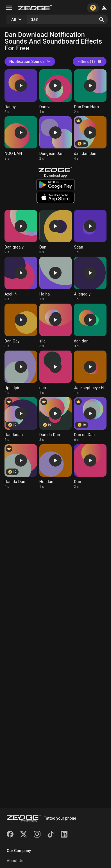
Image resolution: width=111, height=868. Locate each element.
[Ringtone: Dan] (56, 232)
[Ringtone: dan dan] (90, 326)
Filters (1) (90, 62)
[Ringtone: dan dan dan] (90, 139)
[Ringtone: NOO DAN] (21, 139)
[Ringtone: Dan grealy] (21, 232)
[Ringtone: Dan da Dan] (56, 420)
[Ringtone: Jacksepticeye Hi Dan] (90, 373)
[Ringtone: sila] (56, 326)
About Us (15, 861)
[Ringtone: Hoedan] (56, 467)
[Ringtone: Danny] (21, 92)
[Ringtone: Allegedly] (90, 279)
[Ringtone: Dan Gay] (21, 326)
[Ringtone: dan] (56, 373)
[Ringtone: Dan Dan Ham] (90, 92)
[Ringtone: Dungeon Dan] (56, 139)
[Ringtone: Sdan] (90, 232)
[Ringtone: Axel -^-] (21, 279)
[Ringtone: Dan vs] (56, 92)
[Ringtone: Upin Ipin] (21, 373)
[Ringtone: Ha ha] (56, 279)
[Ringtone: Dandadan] (21, 420)
